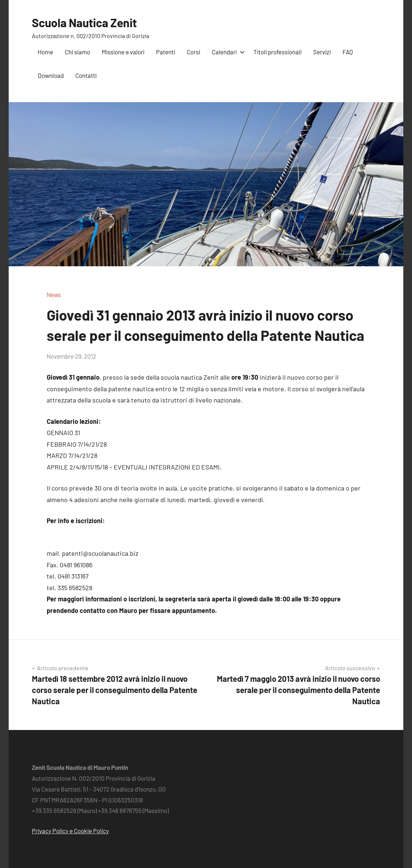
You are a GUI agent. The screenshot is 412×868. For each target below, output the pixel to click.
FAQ (348, 52)
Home (45, 52)
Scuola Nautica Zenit (84, 22)
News (54, 295)
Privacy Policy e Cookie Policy (70, 831)
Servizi (322, 52)
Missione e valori (123, 52)
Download (51, 75)
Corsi (194, 52)
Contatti (86, 75)
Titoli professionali (278, 52)
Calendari (227, 52)
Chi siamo (77, 52)
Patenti (166, 52)
